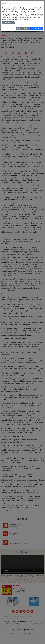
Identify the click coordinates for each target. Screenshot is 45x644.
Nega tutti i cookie (23, 28)
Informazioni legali (21, 19)
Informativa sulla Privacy (23, 18)
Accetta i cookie (37, 28)
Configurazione (7, 23)
